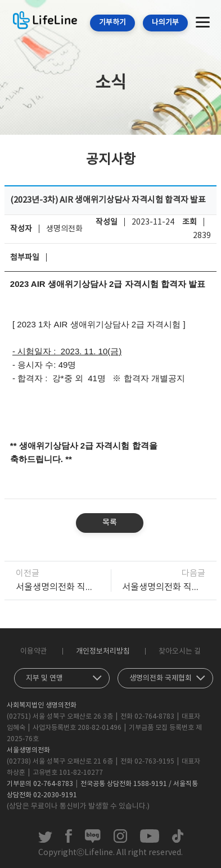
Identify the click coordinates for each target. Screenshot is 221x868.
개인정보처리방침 (103, 652)
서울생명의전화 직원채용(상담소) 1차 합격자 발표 (164, 587)
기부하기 (112, 23)
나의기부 (165, 23)
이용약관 (34, 652)
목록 (110, 523)
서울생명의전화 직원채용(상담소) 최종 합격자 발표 (58, 587)
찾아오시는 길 (180, 652)
